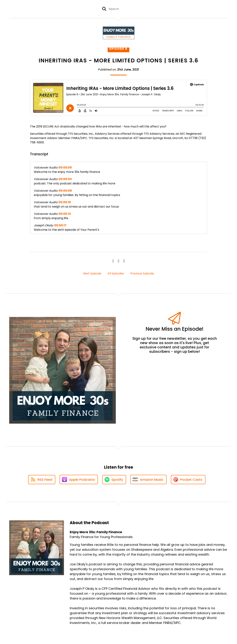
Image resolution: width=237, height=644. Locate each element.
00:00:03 (65, 179)
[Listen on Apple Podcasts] (79, 479)
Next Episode (92, 273)
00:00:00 (65, 168)
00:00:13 (65, 214)
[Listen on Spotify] (114, 480)
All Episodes (116, 273)
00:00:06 (65, 191)
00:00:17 (60, 225)
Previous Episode (142, 273)
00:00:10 (65, 202)
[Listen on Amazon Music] (148, 479)
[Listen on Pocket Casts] (188, 480)
